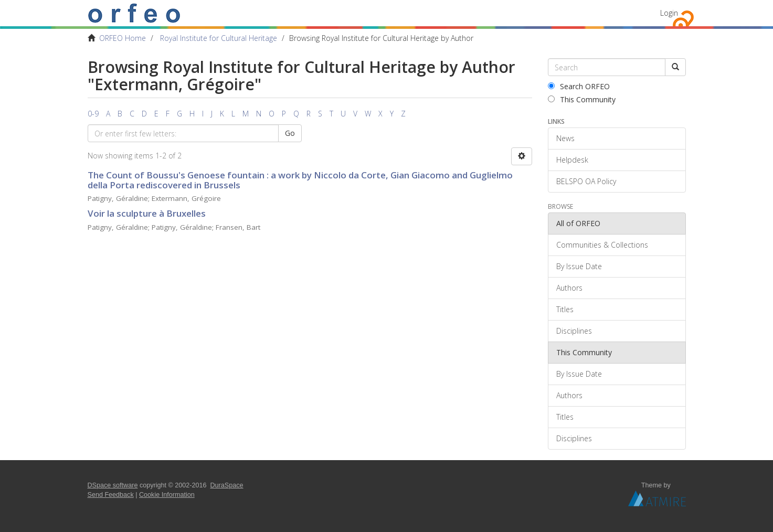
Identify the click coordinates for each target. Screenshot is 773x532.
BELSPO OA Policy (586, 181)
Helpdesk (572, 160)
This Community (582, 99)
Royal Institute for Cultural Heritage (219, 38)
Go (290, 133)
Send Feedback (111, 495)
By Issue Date (579, 266)
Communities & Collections (602, 245)
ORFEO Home (123, 38)
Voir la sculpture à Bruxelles (147, 213)
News (565, 138)
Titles (565, 309)
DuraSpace (227, 485)
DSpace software (113, 485)
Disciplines (574, 331)
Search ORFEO (579, 86)
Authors (569, 288)
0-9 (93, 114)
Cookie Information (167, 495)
